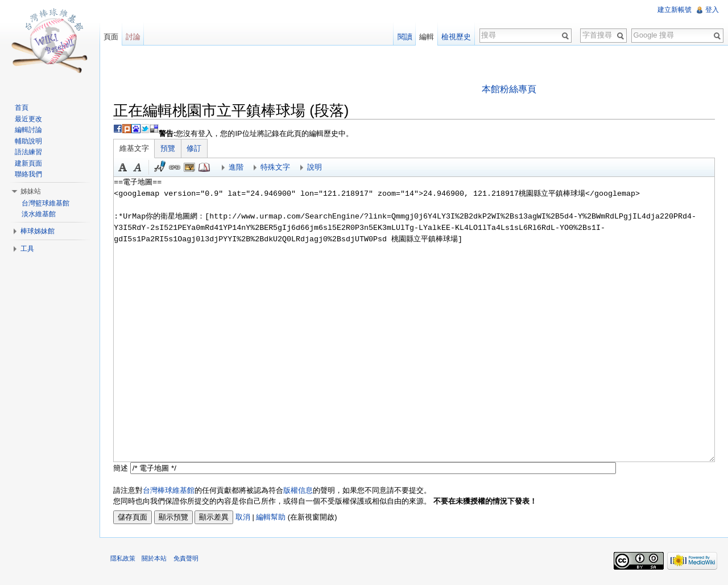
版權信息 (299, 490)
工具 (28, 249)
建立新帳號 (675, 10)
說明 (316, 168)
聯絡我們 (29, 174)
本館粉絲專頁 (509, 89)
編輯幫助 (272, 517)
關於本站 (155, 559)
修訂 (195, 149)
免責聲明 (187, 559)
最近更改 (29, 119)
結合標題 (191, 168)
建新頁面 (29, 163)
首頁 (22, 108)
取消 (244, 517)
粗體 (124, 168)
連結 (176, 168)
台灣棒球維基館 (170, 490)
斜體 (139, 168)
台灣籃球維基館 (46, 203)
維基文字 (135, 149)
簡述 (122, 468)
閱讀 (404, 37)
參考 (205, 168)
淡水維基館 (39, 214)
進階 (237, 168)
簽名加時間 (161, 168)
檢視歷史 (456, 37)
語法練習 (29, 152)
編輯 (427, 37)
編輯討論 (29, 130)
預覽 (169, 149)
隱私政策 (124, 559)
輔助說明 (29, 141)
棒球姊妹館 (38, 231)
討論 (134, 37)
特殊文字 (276, 168)
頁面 (111, 37)
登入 (712, 10)
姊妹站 (31, 191)
